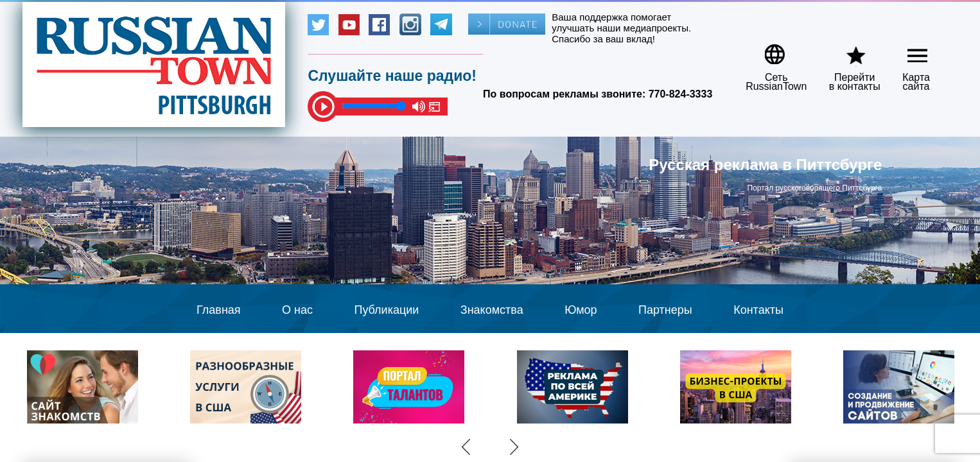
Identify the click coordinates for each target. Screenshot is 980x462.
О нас (297, 310)
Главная (219, 310)
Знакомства (492, 310)
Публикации (386, 310)
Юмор (581, 310)
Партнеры (665, 310)
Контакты (758, 310)
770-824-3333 (681, 94)
